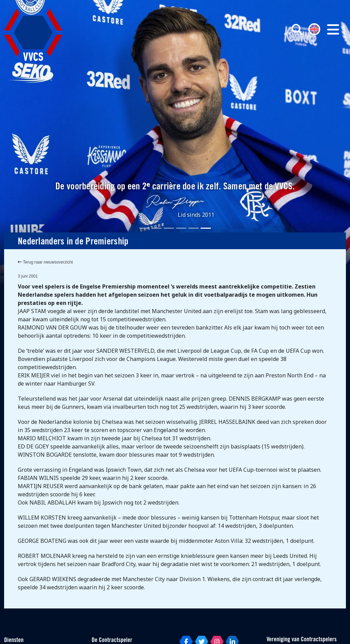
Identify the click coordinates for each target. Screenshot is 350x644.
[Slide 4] (181, 228)
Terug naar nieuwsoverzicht (45, 262)
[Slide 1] (144, 228)
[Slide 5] (193, 228)
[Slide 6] (206, 228)
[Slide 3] (169, 228)
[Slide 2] (157, 228)
